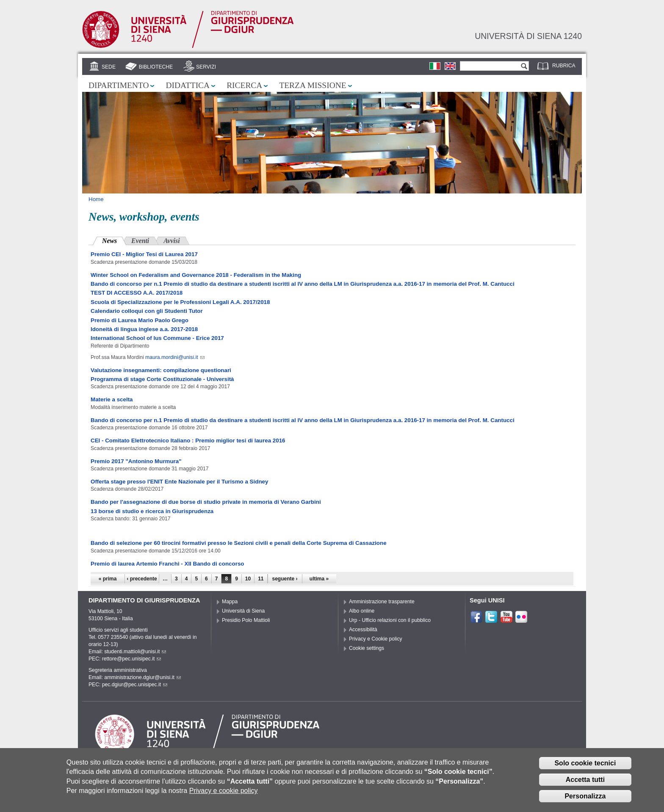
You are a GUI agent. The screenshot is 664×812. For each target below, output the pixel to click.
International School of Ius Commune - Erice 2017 (157, 338)
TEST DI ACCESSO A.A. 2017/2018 (137, 293)
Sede (109, 67)
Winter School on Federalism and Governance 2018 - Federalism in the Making (196, 275)
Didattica (188, 85)
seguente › (285, 579)
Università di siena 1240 (528, 36)
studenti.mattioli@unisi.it (135, 652)
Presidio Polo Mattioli (246, 620)
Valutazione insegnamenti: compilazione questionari (161, 370)
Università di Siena (243, 611)
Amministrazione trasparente (382, 602)
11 (261, 579)
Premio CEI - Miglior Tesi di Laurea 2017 (144, 254)
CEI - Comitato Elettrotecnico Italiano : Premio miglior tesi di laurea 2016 (188, 441)
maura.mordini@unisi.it (175, 357)
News (114, 240)
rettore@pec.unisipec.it (132, 659)
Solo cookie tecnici (585, 766)
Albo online (362, 611)
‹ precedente (142, 579)
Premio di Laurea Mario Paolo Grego (140, 320)
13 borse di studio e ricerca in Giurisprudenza (152, 511)
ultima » (319, 579)
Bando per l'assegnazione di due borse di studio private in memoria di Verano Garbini (206, 502)
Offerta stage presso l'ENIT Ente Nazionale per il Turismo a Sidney (179, 482)
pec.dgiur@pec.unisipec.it (135, 685)
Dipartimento (119, 85)
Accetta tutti (585, 782)
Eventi (140, 241)
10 (248, 579)
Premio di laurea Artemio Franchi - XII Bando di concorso (167, 564)
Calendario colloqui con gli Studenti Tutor (147, 311)
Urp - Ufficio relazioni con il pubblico (390, 620)
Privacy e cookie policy (224, 793)
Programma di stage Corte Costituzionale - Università (162, 379)
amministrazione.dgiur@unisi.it (142, 677)
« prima (108, 579)
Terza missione (313, 85)
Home (96, 199)
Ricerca (244, 85)
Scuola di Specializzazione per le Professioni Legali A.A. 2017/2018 (180, 302)
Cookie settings (367, 648)
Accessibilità (363, 630)
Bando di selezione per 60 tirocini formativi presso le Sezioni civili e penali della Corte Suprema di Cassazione (239, 543)
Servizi (206, 67)
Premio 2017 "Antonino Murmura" (136, 461)
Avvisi (172, 241)
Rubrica (564, 66)
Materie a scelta (112, 399)
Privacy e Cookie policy (376, 639)
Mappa (230, 602)
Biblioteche (156, 67)
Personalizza (585, 799)
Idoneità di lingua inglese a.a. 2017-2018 (144, 329)
